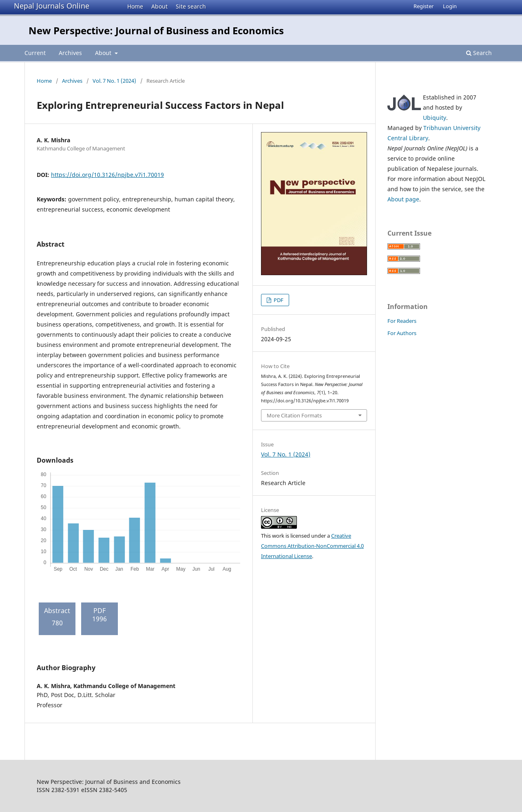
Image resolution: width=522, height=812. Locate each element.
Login (450, 6)
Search (479, 53)
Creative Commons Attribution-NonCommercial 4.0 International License (312, 546)
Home (135, 6)
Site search (191, 6)
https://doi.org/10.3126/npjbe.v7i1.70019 (107, 175)
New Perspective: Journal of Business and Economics (156, 30)
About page (403, 199)
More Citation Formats (294, 415)
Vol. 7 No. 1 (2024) (114, 81)
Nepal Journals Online (52, 6)
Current (35, 53)
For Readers (402, 321)
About (159, 6)
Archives (70, 53)
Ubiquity (435, 118)
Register (424, 6)
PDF (278, 300)
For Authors (402, 333)
